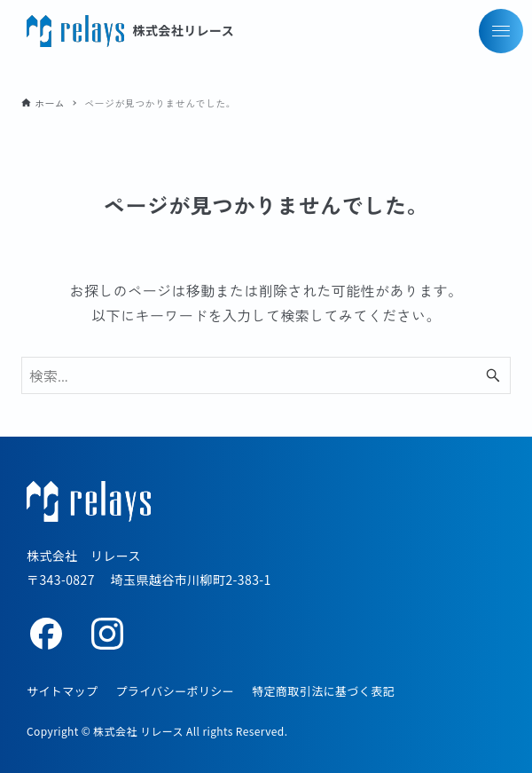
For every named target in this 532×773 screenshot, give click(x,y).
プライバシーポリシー (175, 691)
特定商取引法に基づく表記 (323, 691)
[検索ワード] (266, 375)
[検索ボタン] (493, 375)
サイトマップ (62, 691)
